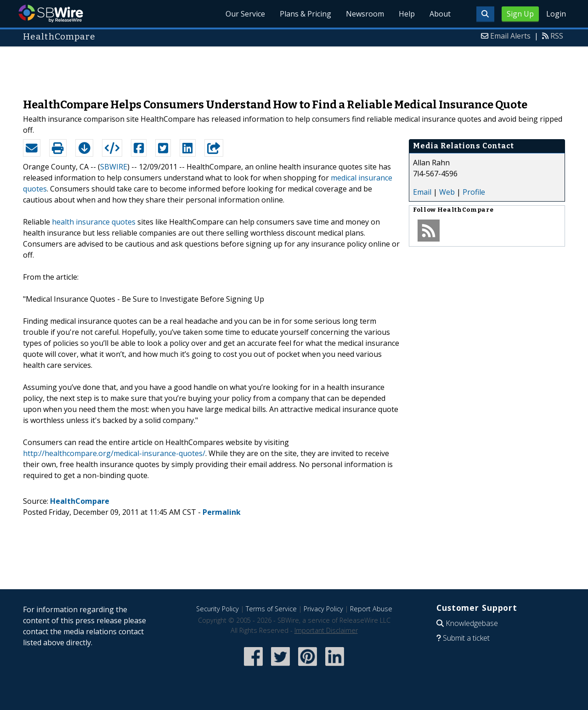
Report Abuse (371, 609)
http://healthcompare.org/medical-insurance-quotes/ (114, 453)
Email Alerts (510, 36)
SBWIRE (114, 167)
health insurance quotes (94, 222)
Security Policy (218, 609)
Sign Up (520, 14)
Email (422, 192)
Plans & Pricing (305, 14)
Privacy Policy (323, 609)
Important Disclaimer (326, 630)
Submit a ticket (466, 638)
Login (556, 14)
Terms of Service (271, 609)
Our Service (245, 14)
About (440, 14)
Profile (474, 192)
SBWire (51, 14)
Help (407, 14)
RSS (557, 36)
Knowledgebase (472, 623)
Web (447, 192)
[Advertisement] (294, 68)
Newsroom (365, 14)
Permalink (222, 512)
